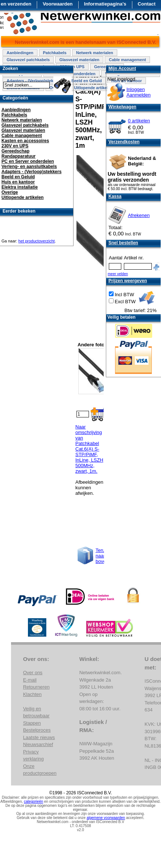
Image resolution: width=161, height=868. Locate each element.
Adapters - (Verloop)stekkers (31, 172)
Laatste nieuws (39, 737)
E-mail (30, 680)
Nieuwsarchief (38, 744)
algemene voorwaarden (106, 818)
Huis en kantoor (18, 182)
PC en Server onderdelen (28, 161)
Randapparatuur (19, 156)
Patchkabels (55, 53)
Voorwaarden (58, 4)
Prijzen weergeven (128, 281)
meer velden (118, 274)
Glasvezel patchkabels (28, 60)
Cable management (127, 60)
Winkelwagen (122, 107)
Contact (147, 4)
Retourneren (36, 687)
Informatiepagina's (105, 4)
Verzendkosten (124, 142)
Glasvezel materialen (79, 60)
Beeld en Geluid (87, 81)
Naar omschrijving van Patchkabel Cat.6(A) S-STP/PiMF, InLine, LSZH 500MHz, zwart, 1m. (89, 449)
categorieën (33, 801)
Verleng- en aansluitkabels (29, 167)
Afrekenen (139, 215)
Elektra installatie (20, 187)
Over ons (33, 673)
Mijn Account (122, 69)
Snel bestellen (123, 243)
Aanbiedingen (20, 53)
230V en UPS (15, 146)
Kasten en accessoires (25, 141)
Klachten (33, 694)
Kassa (115, 196)
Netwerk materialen (95, 53)
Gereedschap (15, 151)
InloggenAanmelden (139, 92)
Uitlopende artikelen (93, 88)
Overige (10, 192)
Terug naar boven (102, 556)
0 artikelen (139, 121)
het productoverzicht (37, 241)
